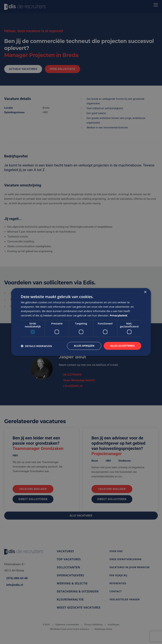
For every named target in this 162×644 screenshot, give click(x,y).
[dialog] (81, 322)
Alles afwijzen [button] (84, 346)
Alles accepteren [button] (122, 346)
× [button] (145, 292)
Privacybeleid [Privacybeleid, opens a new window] (119, 315)
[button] (36, 346)
